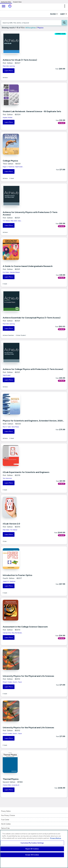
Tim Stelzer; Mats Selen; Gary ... (12, 221)
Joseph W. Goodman (9, 581)
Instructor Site (6, 2)
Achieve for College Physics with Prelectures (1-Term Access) (33, 369)
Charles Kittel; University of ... (12, 785)
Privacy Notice (6, 811)
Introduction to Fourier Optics (17, 575)
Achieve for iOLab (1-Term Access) (20, 60)
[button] (65, 6)
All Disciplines (30, 28)
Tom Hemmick (7, 478)
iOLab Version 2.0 (11, 524)
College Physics (10, 161)
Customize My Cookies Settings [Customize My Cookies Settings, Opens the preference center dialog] (32, 843)
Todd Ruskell (7, 375)
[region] (34, 849)
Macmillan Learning (9, 66)
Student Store (17, 2)
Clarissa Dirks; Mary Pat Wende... (13, 633)
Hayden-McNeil (8, 118)
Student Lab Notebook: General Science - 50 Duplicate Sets (32, 111)
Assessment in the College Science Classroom (25, 627)
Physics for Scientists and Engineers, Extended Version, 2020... (33, 421)
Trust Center (5, 820)
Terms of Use (5, 828)
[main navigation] (3, 6)
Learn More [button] (9, 71)
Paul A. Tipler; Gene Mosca (11, 427)
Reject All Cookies (32, 849)
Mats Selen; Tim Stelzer (10, 530)
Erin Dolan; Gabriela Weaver (11, 272)
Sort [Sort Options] (64, 14)
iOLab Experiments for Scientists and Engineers (26, 472)
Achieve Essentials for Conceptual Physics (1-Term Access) (32, 318)
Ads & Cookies (6, 824)
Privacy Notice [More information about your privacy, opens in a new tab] (56, 838)
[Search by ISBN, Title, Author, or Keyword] (31, 23)
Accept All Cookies (32, 855)
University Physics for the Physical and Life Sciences (28, 676)
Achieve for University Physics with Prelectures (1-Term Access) (30, 214)
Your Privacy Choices (8, 815)
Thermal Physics (11, 779)
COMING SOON (60, 34)
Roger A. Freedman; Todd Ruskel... (13, 167)
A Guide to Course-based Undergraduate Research (28, 266)
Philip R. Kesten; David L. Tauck (12, 682)
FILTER (54, 14)
